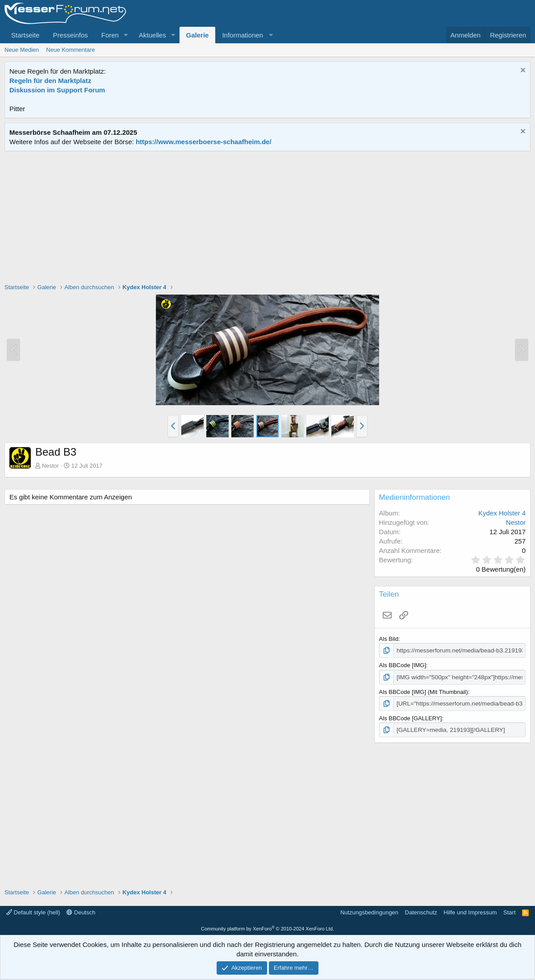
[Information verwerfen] (522, 71)
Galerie (198, 35)
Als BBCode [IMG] (403, 665)
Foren (110, 35)
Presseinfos (70, 35)
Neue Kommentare (70, 50)
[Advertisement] (267, 218)
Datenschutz (421, 911)
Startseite (25, 35)
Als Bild (389, 639)
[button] (126, 35)
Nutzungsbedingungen (369, 911)
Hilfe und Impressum (470, 911)
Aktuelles (153, 35)
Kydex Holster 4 (502, 513)
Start (509, 911)
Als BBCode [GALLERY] (411, 717)
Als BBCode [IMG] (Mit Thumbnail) (424, 691)
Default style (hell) (33, 911)
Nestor (50, 466)
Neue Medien (22, 50)
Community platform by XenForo (267, 927)
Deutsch (81, 911)
